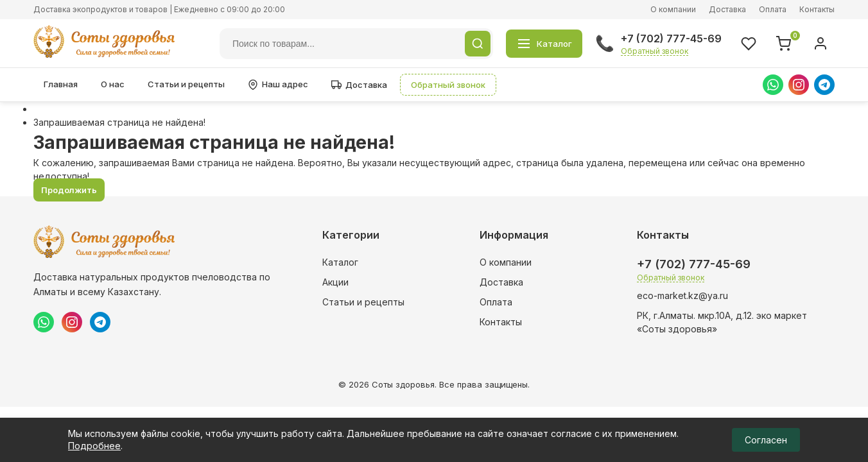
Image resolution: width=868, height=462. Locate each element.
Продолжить (69, 190)
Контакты (817, 9)
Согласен (766, 440)
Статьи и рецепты (186, 84)
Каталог (340, 262)
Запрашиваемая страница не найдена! (119, 122)
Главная (61, 84)
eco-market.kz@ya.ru (682, 295)
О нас (113, 84)
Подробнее (94, 446)
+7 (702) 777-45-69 (671, 38)
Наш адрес (278, 84)
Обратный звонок (655, 51)
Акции (335, 282)
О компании (673, 9)
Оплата (773, 9)
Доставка (727, 9)
